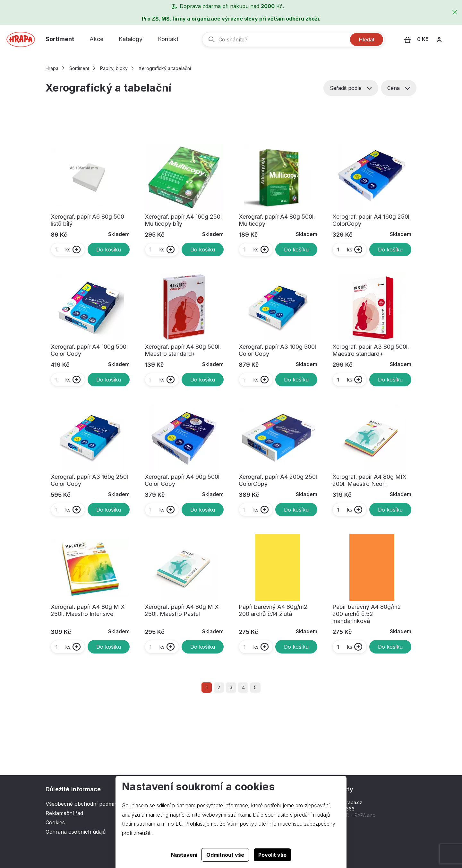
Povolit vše (272, 855)
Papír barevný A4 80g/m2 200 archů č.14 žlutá (273, 610)
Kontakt (168, 39)
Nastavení (184, 855)
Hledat (367, 39)
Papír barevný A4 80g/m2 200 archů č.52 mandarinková (367, 614)
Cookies (55, 822)
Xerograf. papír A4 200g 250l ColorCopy (278, 480)
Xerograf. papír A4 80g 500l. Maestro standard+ (183, 350)
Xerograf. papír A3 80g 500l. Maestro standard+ (371, 350)
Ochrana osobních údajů (76, 832)
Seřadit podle (351, 88)
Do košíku (109, 250)
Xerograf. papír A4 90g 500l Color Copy (182, 480)
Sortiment (60, 39)
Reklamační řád (64, 813)
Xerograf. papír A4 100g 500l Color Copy (89, 350)
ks (63, 250)
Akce (96, 39)
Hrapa (52, 68)
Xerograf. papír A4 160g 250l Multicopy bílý (183, 220)
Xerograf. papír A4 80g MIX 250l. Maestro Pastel (182, 610)
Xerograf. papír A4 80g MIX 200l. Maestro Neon (369, 480)
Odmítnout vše (225, 855)
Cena (399, 88)
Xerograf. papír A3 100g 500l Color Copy (277, 350)
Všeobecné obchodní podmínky (84, 804)
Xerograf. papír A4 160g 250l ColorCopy (371, 220)
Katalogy (131, 39)
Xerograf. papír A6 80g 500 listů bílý (87, 220)
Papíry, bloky (114, 68)
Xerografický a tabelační (165, 68)
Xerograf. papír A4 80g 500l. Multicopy (277, 220)
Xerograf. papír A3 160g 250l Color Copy (89, 480)
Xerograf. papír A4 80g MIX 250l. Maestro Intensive (88, 610)
